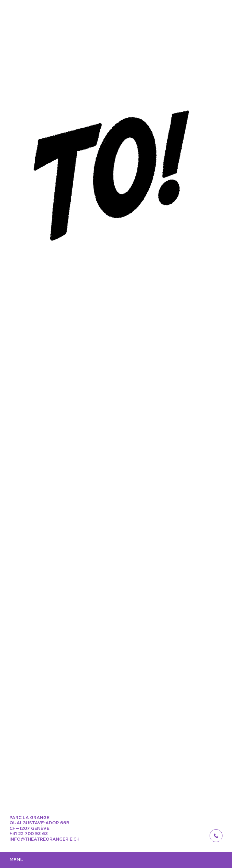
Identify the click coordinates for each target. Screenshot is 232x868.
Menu (17, 860)
